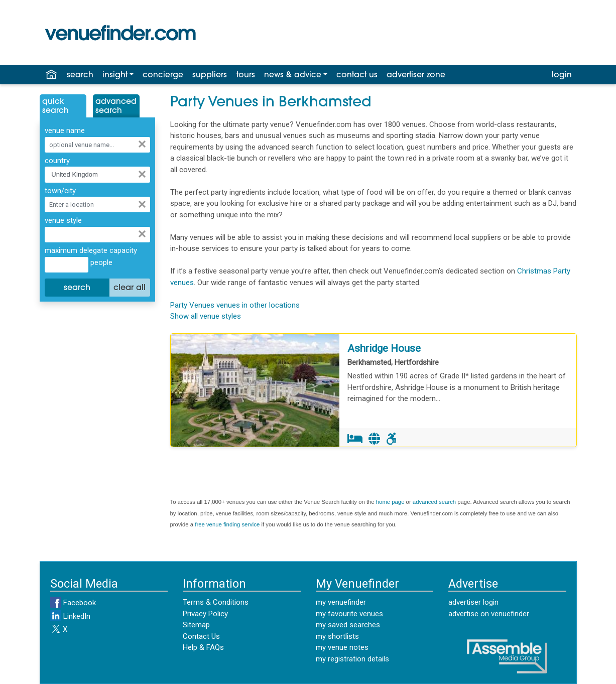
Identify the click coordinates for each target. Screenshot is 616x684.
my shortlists (337, 636)
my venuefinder (341, 602)
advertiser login (473, 602)
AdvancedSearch (116, 106)
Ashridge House (384, 348)
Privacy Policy (205, 614)
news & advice (293, 75)
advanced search (434, 502)
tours (246, 75)
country (57, 161)
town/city (60, 191)
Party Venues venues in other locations (235, 305)
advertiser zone (416, 75)
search (80, 75)
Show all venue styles (206, 316)
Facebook (73, 603)
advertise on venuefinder (489, 614)
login (562, 75)
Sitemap (196, 625)
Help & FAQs (203, 647)
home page (390, 502)
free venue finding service (227, 524)
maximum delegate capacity (91, 250)
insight (115, 75)
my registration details (352, 659)
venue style (63, 220)
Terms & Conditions (216, 602)
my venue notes (342, 647)
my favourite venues (349, 614)
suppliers (210, 75)
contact (357, 75)
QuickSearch (55, 106)
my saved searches (348, 625)
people (100, 262)
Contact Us (201, 636)
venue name (65, 130)
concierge (163, 75)
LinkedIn (70, 616)
